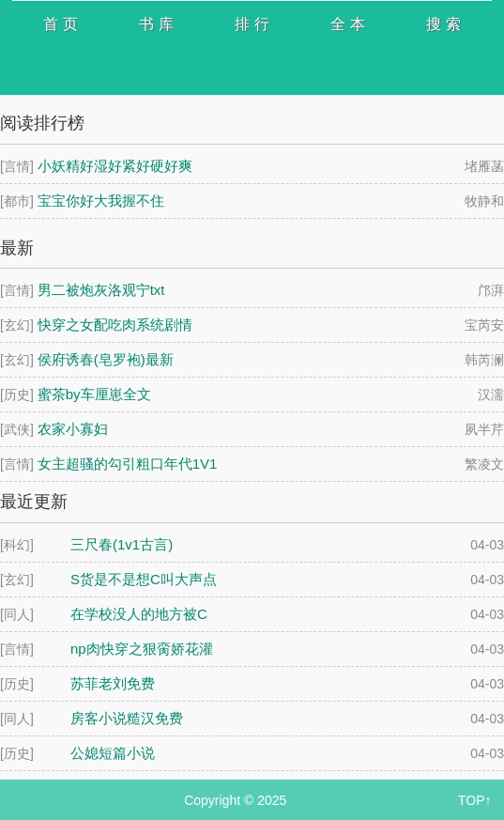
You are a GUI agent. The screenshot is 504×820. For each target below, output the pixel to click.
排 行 (252, 24)
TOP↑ (475, 800)
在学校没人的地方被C (139, 614)
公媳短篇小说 (113, 753)
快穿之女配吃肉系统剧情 (115, 325)
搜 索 (443, 24)
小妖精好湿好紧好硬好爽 (115, 166)
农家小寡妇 (73, 429)
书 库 (156, 24)
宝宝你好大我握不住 (101, 201)
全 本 (347, 24)
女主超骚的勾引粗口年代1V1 (128, 464)
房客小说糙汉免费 (127, 718)
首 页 (60, 24)
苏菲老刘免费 (113, 683)
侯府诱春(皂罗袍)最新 (106, 359)
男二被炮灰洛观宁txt (101, 290)
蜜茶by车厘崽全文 (94, 394)
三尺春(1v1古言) (122, 544)
